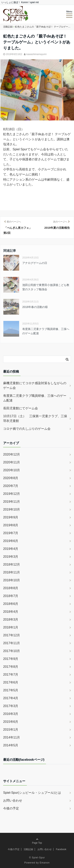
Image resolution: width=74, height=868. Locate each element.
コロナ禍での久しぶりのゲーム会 (27, 429)
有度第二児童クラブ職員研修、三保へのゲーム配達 (46, 331)
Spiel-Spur (38, 858)
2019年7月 (11, 533)
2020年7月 (11, 486)
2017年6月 (11, 682)
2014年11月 (12, 737)
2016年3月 (11, 714)
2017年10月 (12, 651)
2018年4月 (11, 612)
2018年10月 (12, 580)
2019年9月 (11, 517)
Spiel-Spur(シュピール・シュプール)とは (32, 793)
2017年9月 (11, 659)
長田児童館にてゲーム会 (21, 408)
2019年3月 (11, 557)
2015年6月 (11, 722)
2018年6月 (11, 604)
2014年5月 (11, 745)
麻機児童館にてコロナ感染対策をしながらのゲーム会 (35, 385)
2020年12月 (12, 454)
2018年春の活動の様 (35, 307)
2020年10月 (12, 470)
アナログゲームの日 (35, 263)
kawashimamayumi (37, 54)
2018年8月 (11, 588)
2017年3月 (11, 706)
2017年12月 (12, 635)
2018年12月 (12, 564)
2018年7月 (11, 596)
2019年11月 (12, 502)
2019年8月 (11, 525)
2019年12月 (12, 494)
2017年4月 (11, 698)
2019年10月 (12, 509)
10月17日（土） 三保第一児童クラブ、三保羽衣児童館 (35, 418)
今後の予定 (11, 808)
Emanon (45, 863)
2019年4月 (11, 549)
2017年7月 (11, 675)
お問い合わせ (13, 800)
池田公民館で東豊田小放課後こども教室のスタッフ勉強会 (46, 287)
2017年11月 (12, 643)
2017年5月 (11, 690)
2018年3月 (11, 620)
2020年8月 (11, 478)
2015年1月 (11, 730)
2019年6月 (11, 541)
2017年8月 (11, 667)
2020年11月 (12, 462)
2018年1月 (11, 627)
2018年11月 (12, 572)
